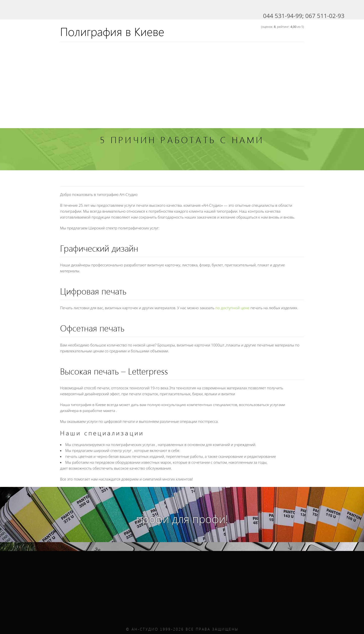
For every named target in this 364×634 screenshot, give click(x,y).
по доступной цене (232, 308)
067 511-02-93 (325, 16)
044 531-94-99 (283, 16)
